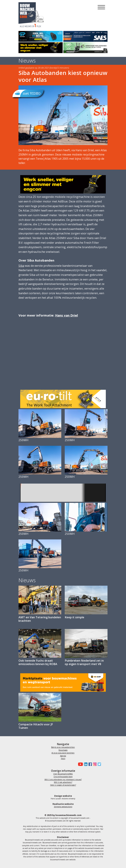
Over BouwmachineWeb (63, 774)
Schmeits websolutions (63, 807)
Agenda (63, 756)
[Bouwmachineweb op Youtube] (80, 764)
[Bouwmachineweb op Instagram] (94, 764)
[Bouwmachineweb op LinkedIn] (85, 764)
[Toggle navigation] (102, 7)
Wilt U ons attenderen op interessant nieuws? (63, 779)
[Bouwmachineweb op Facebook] (90, 764)
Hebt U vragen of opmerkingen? (63, 785)
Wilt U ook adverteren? (63, 782)
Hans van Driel (67, 315)
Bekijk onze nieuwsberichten (63, 747)
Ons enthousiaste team (63, 777)
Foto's (63, 759)
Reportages (63, 750)
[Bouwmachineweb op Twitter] (99, 764)
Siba (21, 266)
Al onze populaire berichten (63, 753)
